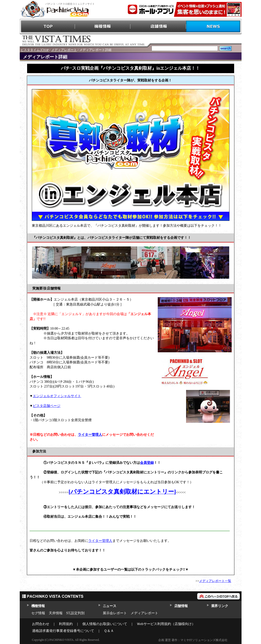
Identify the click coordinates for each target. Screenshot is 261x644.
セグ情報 (38, 613)
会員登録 (147, 463)
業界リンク (220, 606)
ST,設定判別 (76, 613)
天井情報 (56, 613)
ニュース (110, 606)
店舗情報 (158, 26)
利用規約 (66, 624)
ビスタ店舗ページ (47, 406)
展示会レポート (115, 613)
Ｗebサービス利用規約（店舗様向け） (166, 624)
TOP (47, 26)
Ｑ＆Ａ (109, 631)
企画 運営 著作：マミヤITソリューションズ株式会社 (193, 640)
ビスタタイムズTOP (35, 50)
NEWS (214, 26)
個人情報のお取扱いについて (105, 624)
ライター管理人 (90, 435)
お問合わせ (41, 624)
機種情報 (103, 26)
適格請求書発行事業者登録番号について (63, 631)
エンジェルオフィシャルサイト (57, 396)
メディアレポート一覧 (215, 581)
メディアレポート (64, 50)
